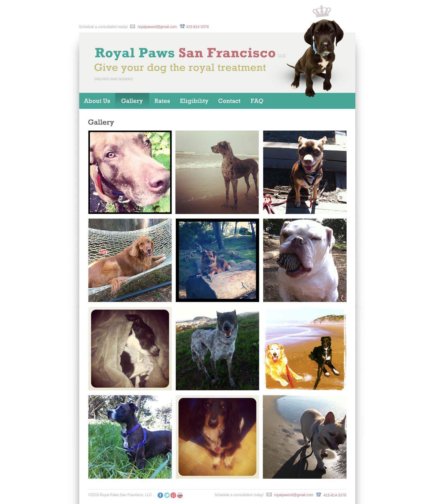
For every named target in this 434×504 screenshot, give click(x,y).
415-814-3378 (198, 27)
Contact (230, 101)
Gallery (132, 101)
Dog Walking (162, 101)
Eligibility (195, 101)
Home (97, 101)
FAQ (258, 101)
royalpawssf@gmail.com (157, 27)
